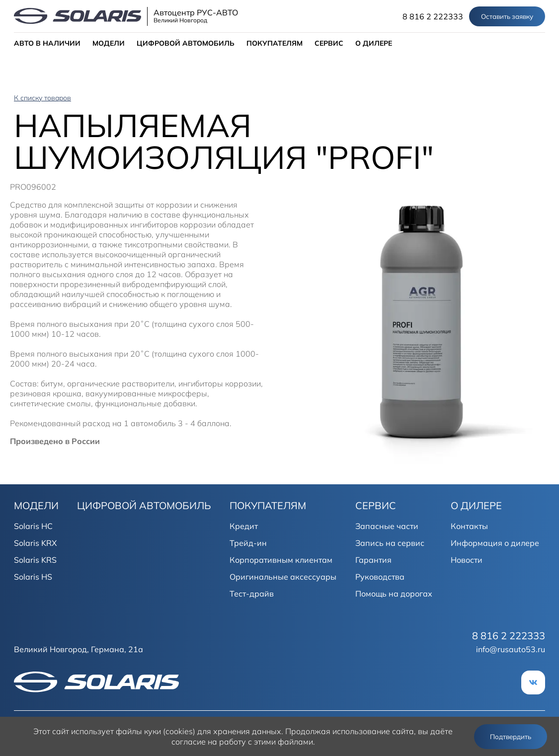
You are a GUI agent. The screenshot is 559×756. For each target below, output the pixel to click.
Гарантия (373, 560)
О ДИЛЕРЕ (374, 43)
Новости (467, 560)
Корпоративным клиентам (281, 560)
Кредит (244, 526)
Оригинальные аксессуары (283, 577)
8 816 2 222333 (433, 16)
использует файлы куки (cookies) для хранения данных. (177, 731)
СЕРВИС (329, 43)
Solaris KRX (35, 543)
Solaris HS (33, 577)
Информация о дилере (495, 543)
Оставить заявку (507, 16)
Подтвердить (511, 737)
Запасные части (387, 526)
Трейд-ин (248, 543)
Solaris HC (33, 526)
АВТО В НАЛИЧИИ (47, 43)
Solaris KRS (35, 560)
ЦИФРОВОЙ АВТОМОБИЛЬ (186, 43)
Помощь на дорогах (394, 594)
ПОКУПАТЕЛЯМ (275, 43)
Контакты (469, 526)
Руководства (380, 577)
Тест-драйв (252, 594)
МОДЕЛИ (109, 43)
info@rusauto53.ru (511, 649)
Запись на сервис (390, 543)
